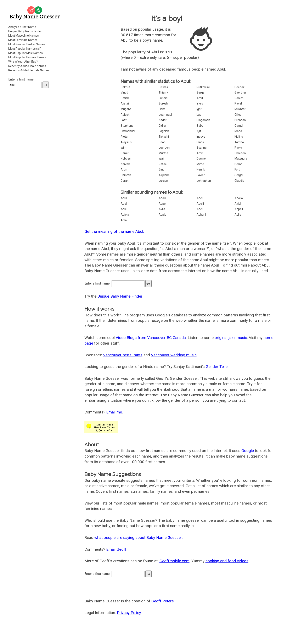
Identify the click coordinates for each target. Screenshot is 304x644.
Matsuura (241, 159)
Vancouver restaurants (123, 355)
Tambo (239, 142)
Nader (163, 120)
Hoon (162, 142)
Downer (202, 159)
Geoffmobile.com (174, 561)
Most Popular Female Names (27, 57)
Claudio (239, 181)
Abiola (125, 215)
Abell (124, 204)
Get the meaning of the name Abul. (114, 231)
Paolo (238, 148)
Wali (161, 159)
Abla (124, 220)
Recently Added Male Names (27, 66)
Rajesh (125, 115)
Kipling (239, 137)
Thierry (163, 93)
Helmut (125, 87)
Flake (162, 109)
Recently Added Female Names (29, 70)
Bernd (238, 164)
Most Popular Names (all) (25, 49)
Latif (124, 120)
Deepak (240, 87)
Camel (239, 126)
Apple (162, 215)
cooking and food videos (227, 561)
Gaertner (240, 93)
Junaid (163, 98)
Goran (125, 181)
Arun (124, 169)
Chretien (240, 153)
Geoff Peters (163, 601)
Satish (125, 98)
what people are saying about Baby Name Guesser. (139, 538)
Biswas (163, 87)
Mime (200, 164)
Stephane (127, 126)
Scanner (202, 148)
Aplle (238, 215)
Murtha (163, 153)
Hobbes (126, 159)
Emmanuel (128, 131)
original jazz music (231, 338)
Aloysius (126, 142)
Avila (162, 209)
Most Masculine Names (24, 36)
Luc (199, 115)
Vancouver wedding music (174, 355)
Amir (200, 153)
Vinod (124, 93)
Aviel (238, 204)
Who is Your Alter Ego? (23, 62)
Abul (124, 198)
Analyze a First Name (22, 27)
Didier (162, 126)
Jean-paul (165, 115)
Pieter (125, 137)
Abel (200, 198)
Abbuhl (201, 215)
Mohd (238, 131)
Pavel (238, 103)
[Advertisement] (35, 154)
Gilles (238, 115)
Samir (125, 153)
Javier (201, 175)
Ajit (199, 131)
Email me (114, 412)
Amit (200, 98)
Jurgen (163, 181)
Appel (162, 204)
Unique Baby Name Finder (25, 31)
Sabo (200, 126)
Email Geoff (116, 549)
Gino (162, 169)
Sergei (239, 175)
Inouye (201, 137)
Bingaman (203, 120)
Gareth (239, 98)
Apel (200, 209)
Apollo (239, 198)
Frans (200, 142)
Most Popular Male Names (26, 53)
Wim (124, 148)
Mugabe (126, 109)
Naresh (125, 164)
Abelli (200, 204)
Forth (238, 169)
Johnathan (204, 181)
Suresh (163, 103)
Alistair (125, 103)
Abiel (124, 209)
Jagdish (164, 131)
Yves (200, 103)
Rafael (163, 164)
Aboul (162, 198)
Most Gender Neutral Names (27, 44)
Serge (201, 93)
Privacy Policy (129, 613)
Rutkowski (203, 87)
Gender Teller (217, 367)
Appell (239, 209)
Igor (199, 109)
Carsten (126, 175)
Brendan (240, 120)
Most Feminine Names (23, 40)
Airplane (164, 175)
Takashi (164, 137)
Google (248, 451)
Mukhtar (240, 109)
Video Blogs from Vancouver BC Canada (151, 338)
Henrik (201, 169)
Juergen (164, 148)
